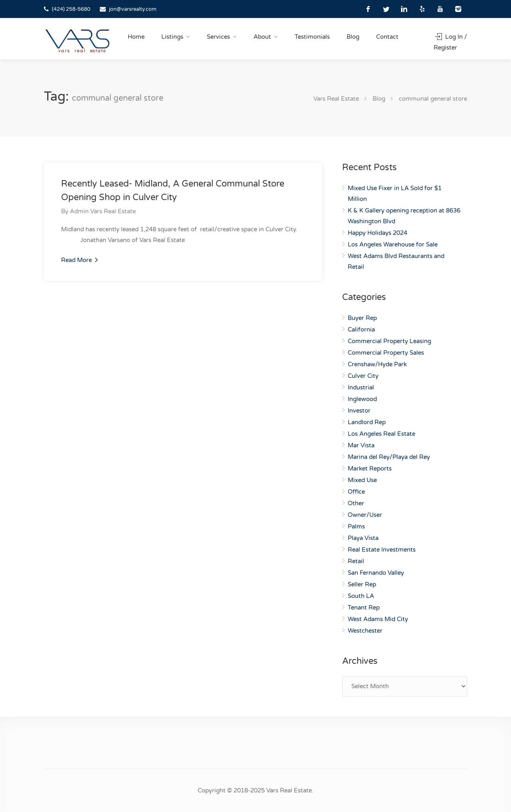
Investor (359, 411)
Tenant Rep (364, 608)
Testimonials (312, 37)
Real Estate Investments (382, 550)
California (361, 330)
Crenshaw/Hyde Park (377, 364)
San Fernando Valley (376, 573)
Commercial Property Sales (386, 353)
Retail (356, 561)
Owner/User (365, 515)
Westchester (365, 631)
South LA (361, 596)
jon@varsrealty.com (133, 9)
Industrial (361, 387)
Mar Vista (361, 445)
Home (136, 37)
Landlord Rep (367, 422)
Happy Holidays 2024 (377, 233)
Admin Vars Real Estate (103, 211)
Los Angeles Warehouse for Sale (393, 244)
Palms (356, 526)
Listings (172, 37)
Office (356, 492)
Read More (79, 260)
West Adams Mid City (378, 619)
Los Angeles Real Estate (381, 434)
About (262, 37)
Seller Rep (362, 584)
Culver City (363, 376)
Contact (387, 37)
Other (356, 503)
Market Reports (370, 469)
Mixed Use (362, 480)
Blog (353, 37)
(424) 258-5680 (71, 9)
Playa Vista (363, 538)
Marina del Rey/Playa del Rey (389, 457)
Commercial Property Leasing (389, 341)
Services (218, 37)
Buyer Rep (362, 318)
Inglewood (362, 399)
